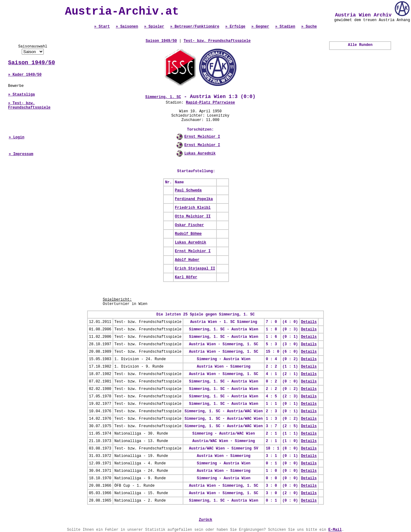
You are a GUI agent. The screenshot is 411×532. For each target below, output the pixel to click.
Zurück (205, 520)
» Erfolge (235, 27)
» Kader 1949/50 (25, 75)
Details (309, 322)
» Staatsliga (21, 95)
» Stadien (285, 27)
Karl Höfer (186, 277)
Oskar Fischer (190, 225)
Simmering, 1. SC (163, 97)
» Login (16, 137)
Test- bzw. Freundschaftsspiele (217, 41)
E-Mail (335, 530)
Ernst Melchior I (202, 137)
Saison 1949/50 (31, 63)
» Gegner (260, 27)
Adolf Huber (187, 260)
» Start (102, 27)
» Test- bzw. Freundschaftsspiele (29, 105)
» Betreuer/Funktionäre (194, 27)
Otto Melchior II (193, 217)
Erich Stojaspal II (195, 269)
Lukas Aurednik (200, 154)
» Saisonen (127, 27)
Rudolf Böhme (188, 234)
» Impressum (21, 154)
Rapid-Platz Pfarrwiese (210, 103)
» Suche (309, 27)
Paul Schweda (188, 190)
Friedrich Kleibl (193, 208)
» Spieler (154, 27)
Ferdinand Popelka (194, 199)
